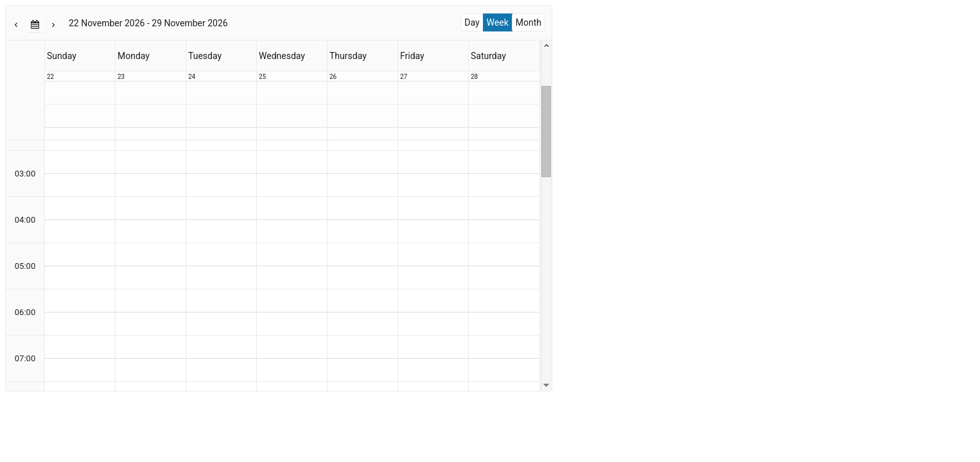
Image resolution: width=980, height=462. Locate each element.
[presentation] (279, 198)
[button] (16, 24)
